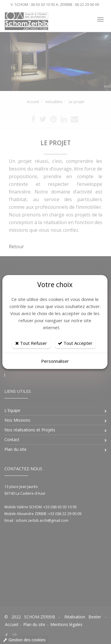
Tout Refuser (31, 343)
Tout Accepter (75, 343)
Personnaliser (55, 361)
